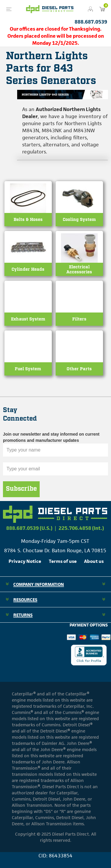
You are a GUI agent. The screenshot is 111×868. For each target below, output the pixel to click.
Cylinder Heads (28, 269)
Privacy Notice (25, 561)
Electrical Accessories (79, 270)
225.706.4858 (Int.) (81, 528)
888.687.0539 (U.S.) (29, 528)
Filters (79, 319)
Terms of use (63, 561)
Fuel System (28, 369)
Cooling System (79, 220)
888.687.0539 (91, 22)
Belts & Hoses (28, 220)
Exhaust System (28, 319)
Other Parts (79, 369)
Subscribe (21, 489)
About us (94, 561)
